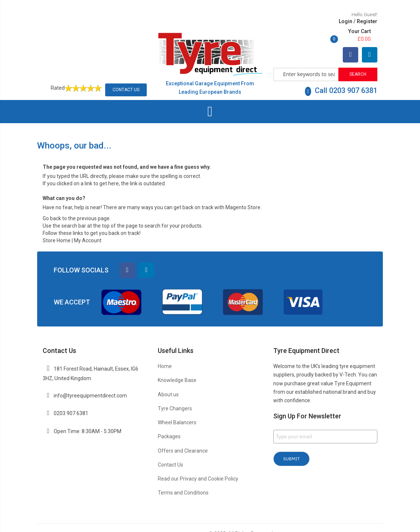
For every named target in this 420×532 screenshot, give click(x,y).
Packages (169, 420)
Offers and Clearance (183, 434)
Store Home (57, 224)
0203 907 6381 (71, 397)
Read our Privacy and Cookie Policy (198, 462)
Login (297, 21)
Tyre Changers (175, 392)
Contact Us (126, 73)
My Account (88, 224)
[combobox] (306, 57)
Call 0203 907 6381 (341, 74)
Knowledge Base (177, 364)
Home (165, 350)
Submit (291, 442)
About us (168, 378)
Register (318, 21)
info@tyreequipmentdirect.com (90, 379)
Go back (52, 202)
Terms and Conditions (183, 476)
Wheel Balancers (177, 406)
